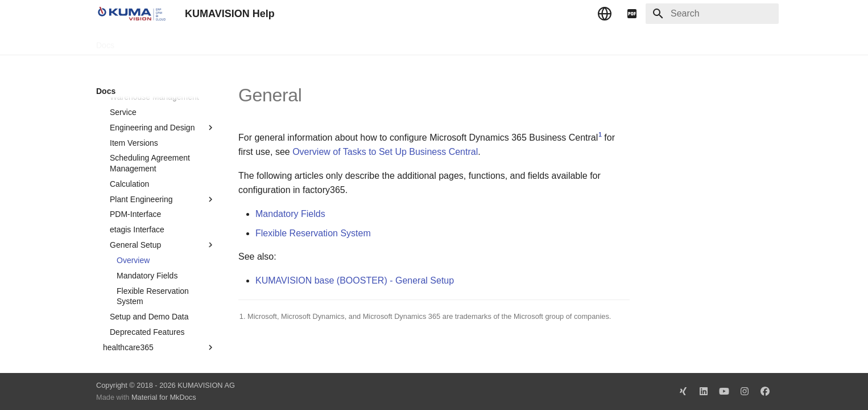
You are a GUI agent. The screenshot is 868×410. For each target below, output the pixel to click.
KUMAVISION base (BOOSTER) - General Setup (355, 280)
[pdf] (632, 14)
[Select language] (605, 14)
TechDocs (145, 42)
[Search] (712, 14)
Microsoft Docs (260, 42)
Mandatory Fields (290, 214)
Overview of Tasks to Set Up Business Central (385, 152)
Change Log (198, 42)
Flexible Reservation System (313, 233)
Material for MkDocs (164, 397)
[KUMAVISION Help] (131, 14)
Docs (105, 42)
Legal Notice (322, 42)
